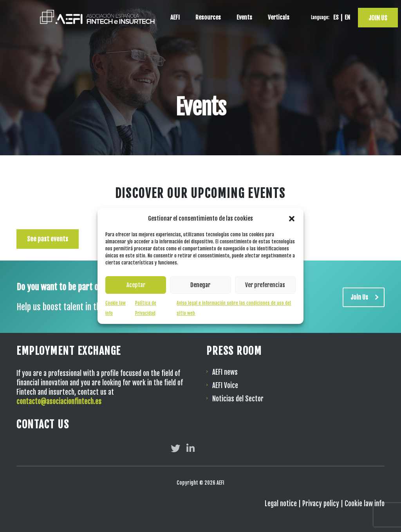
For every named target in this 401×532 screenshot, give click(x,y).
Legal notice (281, 504)
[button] (292, 219)
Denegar (200, 285)
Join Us (368, 297)
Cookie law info (365, 504)
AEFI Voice (225, 386)
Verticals (279, 17)
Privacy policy (321, 504)
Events (244, 17)
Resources (208, 17)
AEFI (175, 17)
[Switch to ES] (335, 18)
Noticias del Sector (238, 399)
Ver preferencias (265, 285)
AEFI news (225, 372)
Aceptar (136, 285)
